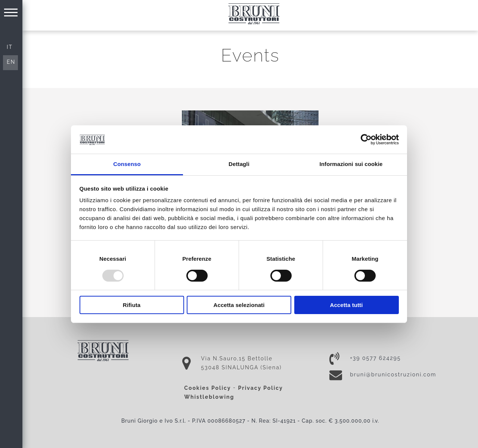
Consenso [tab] (127, 164)
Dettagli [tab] (239, 164)
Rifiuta (132, 305)
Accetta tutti (347, 305)
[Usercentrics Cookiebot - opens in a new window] (366, 140)
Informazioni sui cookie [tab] (351, 164)
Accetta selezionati (239, 305)
